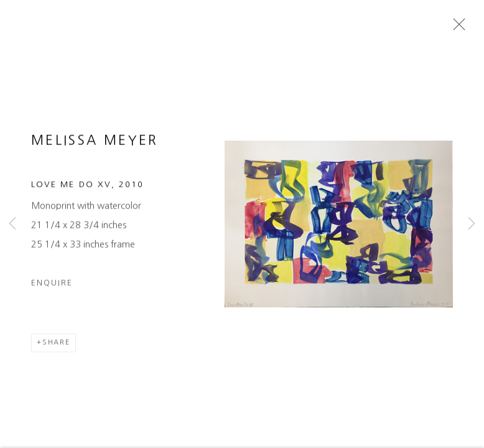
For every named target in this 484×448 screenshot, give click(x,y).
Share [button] (56, 346)
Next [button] (472, 224)
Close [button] (456, 28)
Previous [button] (12, 224)
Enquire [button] (52, 286)
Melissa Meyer (95, 144)
